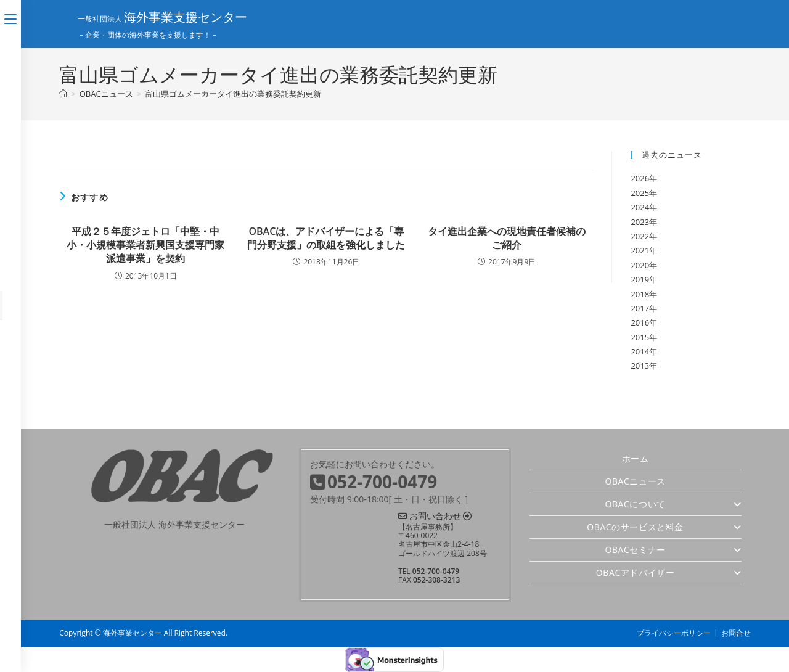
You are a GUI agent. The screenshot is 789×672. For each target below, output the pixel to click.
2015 (640, 337)
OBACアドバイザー (669, 572)
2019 (640, 279)
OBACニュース (635, 481)
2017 (640, 308)
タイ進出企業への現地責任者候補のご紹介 (507, 238)
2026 (640, 178)
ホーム (636, 458)
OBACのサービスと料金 (664, 527)
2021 (640, 250)
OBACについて (673, 504)
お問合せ (736, 633)
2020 (640, 265)
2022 (640, 236)
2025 (640, 193)
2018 (640, 294)
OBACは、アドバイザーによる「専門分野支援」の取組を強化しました (326, 238)
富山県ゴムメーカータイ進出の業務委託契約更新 (233, 94)
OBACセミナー (673, 550)
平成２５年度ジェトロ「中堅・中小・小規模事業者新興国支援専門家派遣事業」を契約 (145, 245)
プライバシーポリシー (674, 633)
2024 (640, 207)
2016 (640, 322)
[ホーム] (63, 94)
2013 (640, 366)
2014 (640, 351)
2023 (640, 222)
